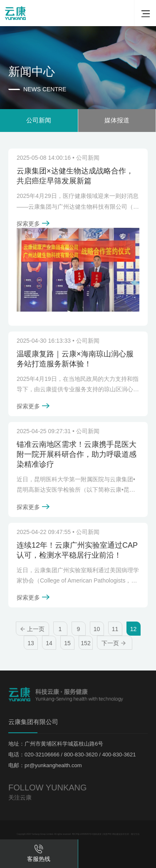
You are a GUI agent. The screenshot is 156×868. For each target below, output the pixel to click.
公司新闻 (39, 120)
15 (67, 643)
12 (134, 629)
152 (85, 643)
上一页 (32, 629)
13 (31, 643)
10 (97, 629)
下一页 (114, 643)
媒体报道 (117, 120)
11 (115, 629)
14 (49, 643)
